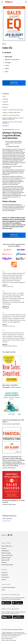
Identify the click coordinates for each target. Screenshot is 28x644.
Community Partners (7, 555)
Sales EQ (17, 129)
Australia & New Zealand (8, 587)
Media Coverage (6, 553)
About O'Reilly (6, 543)
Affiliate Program (6, 558)
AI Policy (4, 580)
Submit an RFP (5, 560)
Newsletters (5, 575)
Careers (4, 548)
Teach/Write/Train (7, 546)
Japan (3, 590)
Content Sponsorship (7, 565)
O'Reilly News (5, 551)
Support (4, 570)
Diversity (4, 562)
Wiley (7, 72)
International (6, 584)
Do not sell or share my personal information (12, 629)
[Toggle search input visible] (26, 2)
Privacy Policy (5, 577)
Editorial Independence (7, 639)
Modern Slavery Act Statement (9, 640)
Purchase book (6, 521)
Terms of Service (5, 637)
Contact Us (5, 573)
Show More (5, 126)
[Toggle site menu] (2, 2)
